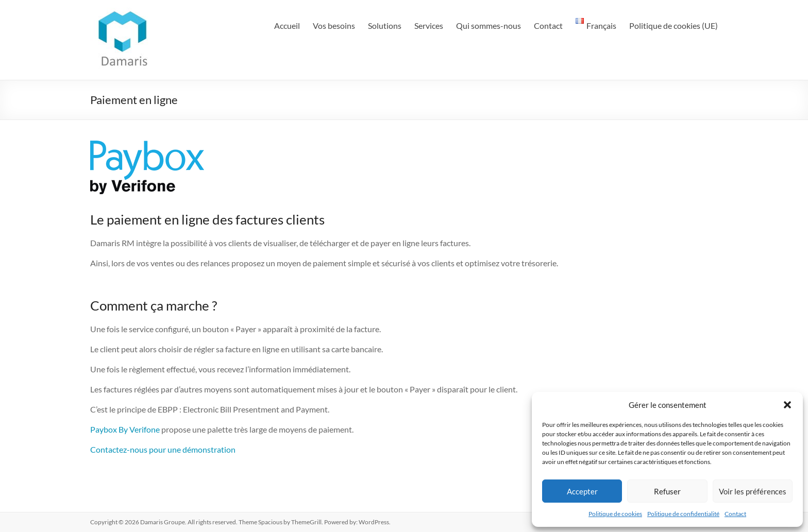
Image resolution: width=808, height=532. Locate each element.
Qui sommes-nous (489, 25)
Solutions (385, 25)
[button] (787, 405)
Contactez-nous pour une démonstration (163, 449)
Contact (735, 514)
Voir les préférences (753, 491)
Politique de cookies (615, 514)
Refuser (667, 491)
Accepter (582, 491)
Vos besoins (334, 25)
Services (429, 25)
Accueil (287, 25)
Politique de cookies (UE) (674, 25)
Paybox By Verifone (125, 429)
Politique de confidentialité (683, 514)
